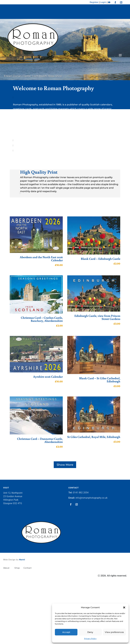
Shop (17, 568)
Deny (90, 632)
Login (103, 2)
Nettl (22, 560)
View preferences (114, 632)
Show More (65, 465)
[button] (124, 607)
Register (94, 2)
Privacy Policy (90, 639)
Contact (28, 568)
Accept (66, 632)
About (7, 568)
